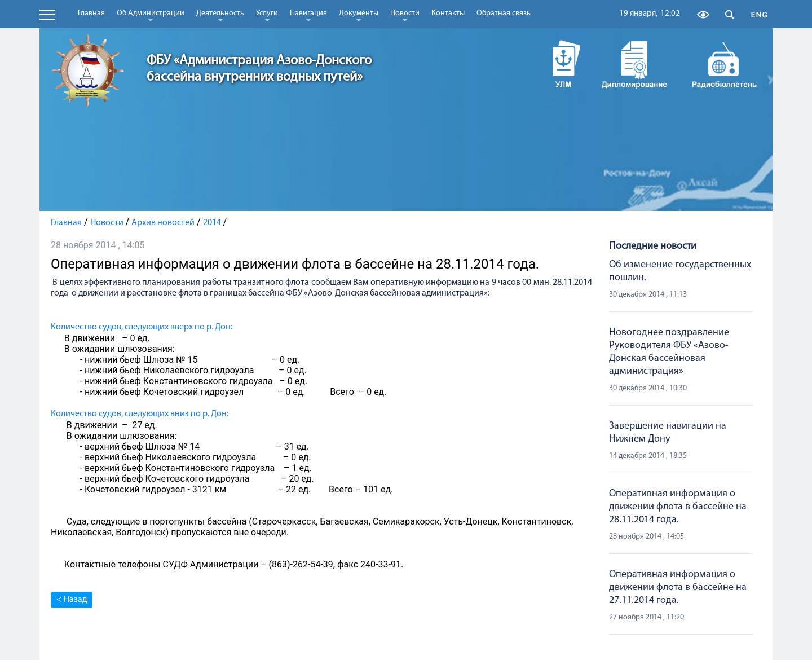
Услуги (267, 15)
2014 (212, 223)
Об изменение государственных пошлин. (680, 271)
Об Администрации (151, 15)
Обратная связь (504, 13)
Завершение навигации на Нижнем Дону (668, 433)
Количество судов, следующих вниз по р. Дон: (140, 414)
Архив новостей (163, 223)
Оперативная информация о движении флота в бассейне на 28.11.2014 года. (678, 507)
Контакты (448, 13)
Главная (91, 13)
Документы (359, 15)
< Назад (72, 600)
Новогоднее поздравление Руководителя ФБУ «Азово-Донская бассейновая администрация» (669, 352)
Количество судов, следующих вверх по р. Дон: (142, 327)
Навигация (308, 15)
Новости (405, 15)
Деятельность (220, 15)
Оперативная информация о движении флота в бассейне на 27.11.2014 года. (678, 588)
